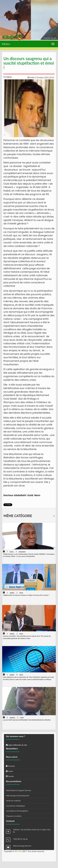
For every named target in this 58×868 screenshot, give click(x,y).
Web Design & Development (18, 796)
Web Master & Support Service (19, 790)
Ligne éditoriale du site (16, 745)
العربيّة (53, 38)
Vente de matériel (13, 801)
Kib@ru (6, 44)
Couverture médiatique (15, 806)
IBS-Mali (18, 851)
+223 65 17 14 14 (20, 839)
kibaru (9, 77)
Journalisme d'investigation (17, 811)
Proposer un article (14, 816)
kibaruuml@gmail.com (22, 846)
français (47, 38)
